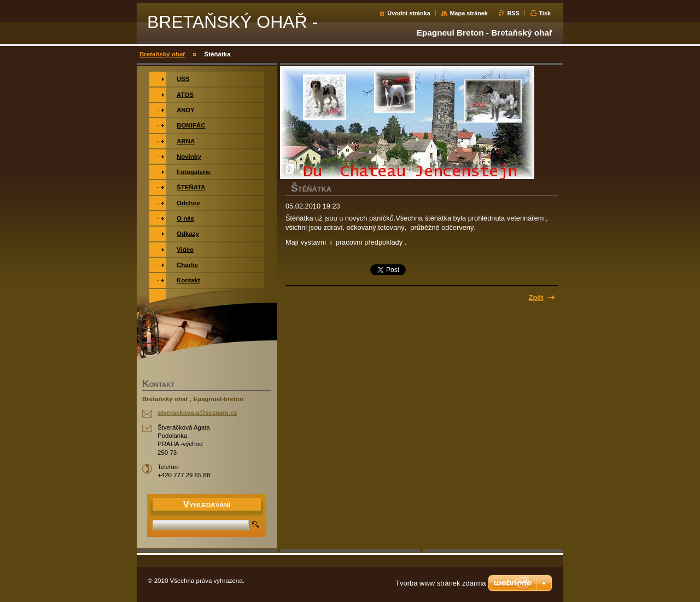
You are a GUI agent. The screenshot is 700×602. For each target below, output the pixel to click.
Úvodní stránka (409, 13)
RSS (513, 13)
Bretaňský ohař (162, 54)
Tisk (545, 13)
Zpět (536, 297)
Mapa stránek (469, 13)
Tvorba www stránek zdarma (441, 583)
